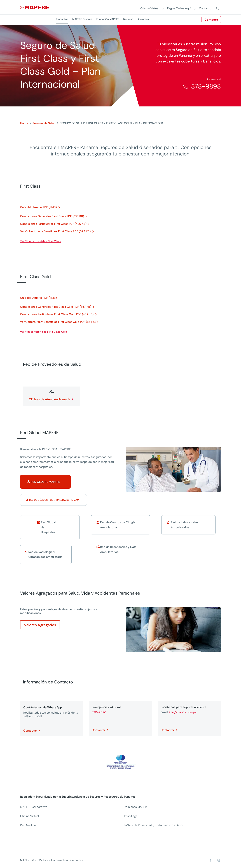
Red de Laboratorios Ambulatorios (185, 525)
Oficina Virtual (150, 9)
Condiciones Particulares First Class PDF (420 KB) (53, 224)
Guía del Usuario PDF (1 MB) (38, 207)
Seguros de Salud (44, 123)
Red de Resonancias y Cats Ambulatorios (118, 549)
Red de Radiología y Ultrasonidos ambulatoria (45, 554)
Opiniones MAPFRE (136, 807)
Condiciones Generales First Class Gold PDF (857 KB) (56, 307)
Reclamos (143, 19)
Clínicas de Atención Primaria (50, 399)
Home (24, 123)
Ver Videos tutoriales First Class (40, 241)
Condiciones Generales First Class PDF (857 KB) (52, 216)
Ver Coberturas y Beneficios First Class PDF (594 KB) (55, 231)
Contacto (211, 20)
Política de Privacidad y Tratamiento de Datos (154, 825)
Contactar (30, 731)
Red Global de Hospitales (48, 527)
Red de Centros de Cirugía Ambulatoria (118, 525)
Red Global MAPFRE (45, 482)
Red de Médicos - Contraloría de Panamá (54, 500)
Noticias (128, 19)
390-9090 (99, 712)
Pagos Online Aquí (179, 9)
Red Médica (28, 825)
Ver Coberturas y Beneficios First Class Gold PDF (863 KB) (59, 322)
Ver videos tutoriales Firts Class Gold (44, 332)
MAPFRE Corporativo (34, 807)
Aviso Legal (131, 816)
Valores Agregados (40, 625)
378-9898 (206, 86)
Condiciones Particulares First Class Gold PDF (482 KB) (57, 314)
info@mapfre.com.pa (183, 712)
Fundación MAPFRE (108, 19)
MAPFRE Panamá (82, 19)
